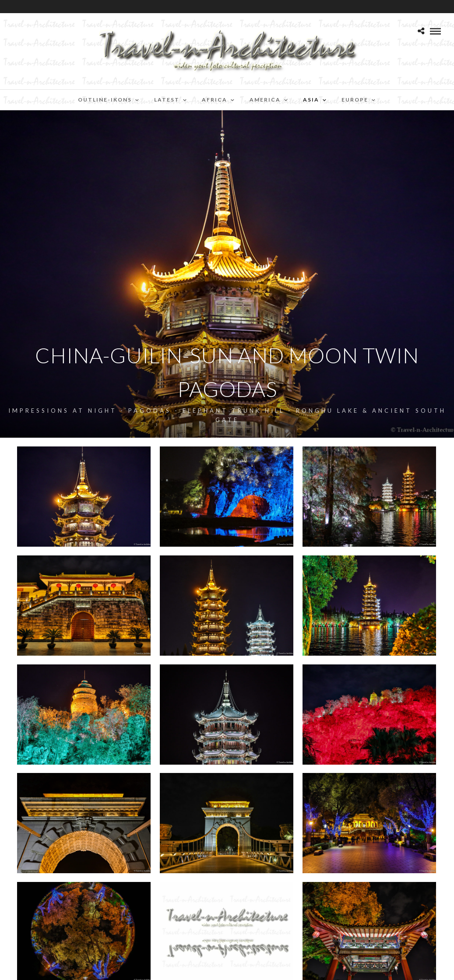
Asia (311, 100)
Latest (167, 100)
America (265, 100)
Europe (355, 100)
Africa (215, 100)
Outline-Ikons (105, 100)
